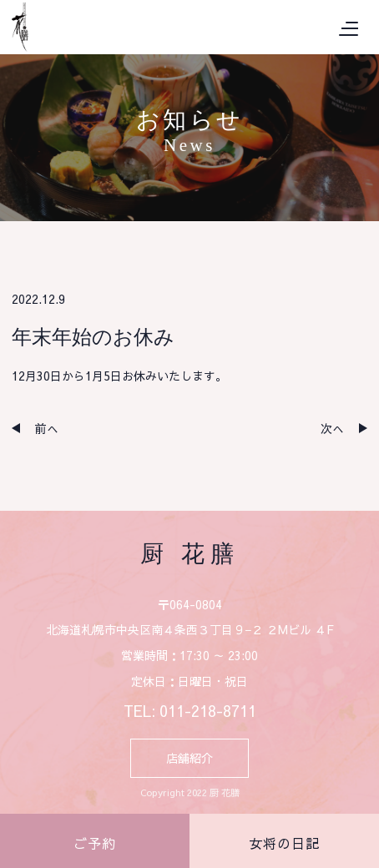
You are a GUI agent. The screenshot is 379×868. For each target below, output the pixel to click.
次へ (332, 428)
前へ (47, 428)
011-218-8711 (208, 711)
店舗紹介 (189, 758)
